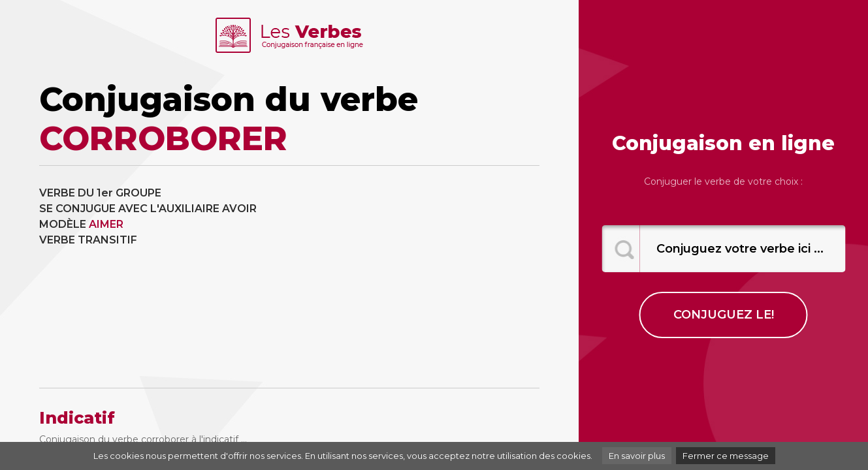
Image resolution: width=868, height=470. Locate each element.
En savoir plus (637, 456)
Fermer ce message (726, 456)
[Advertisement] (419, 277)
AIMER (106, 224)
